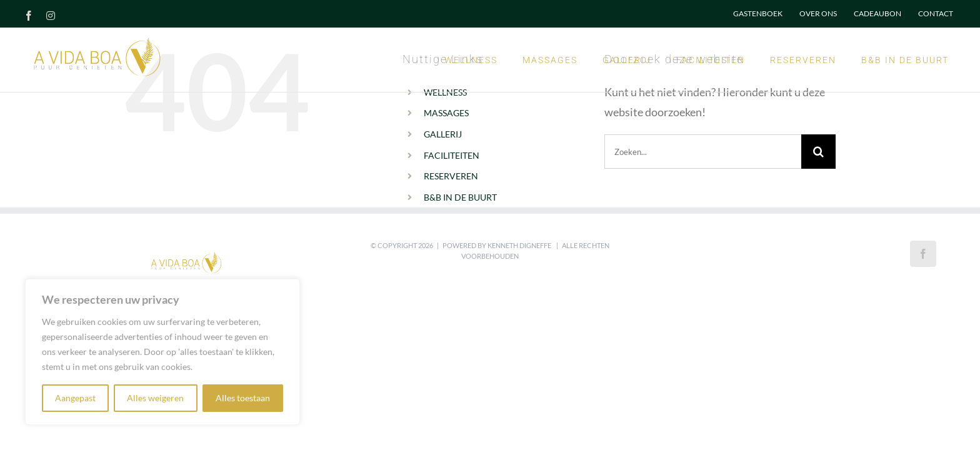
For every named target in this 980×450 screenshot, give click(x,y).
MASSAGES (446, 113)
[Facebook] (923, 254)
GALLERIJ (443, 134)
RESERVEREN (451, 176)
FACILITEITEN (452, 155)
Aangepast (75, 398)
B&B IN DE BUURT (460, 197)
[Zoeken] (818, 152)
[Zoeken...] (703, 152)
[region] (162, 352)
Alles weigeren (155, 398)
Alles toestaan (243, 398)
